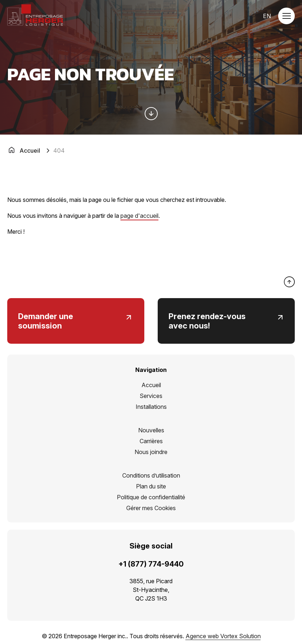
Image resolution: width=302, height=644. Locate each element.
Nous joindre (151, 452)
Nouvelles (151, 430)
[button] (286, 16)
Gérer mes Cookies (151, 508)
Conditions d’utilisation (151, 475)
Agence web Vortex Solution (223, 636)
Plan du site (151, 486)
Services (151, 396)
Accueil (151, 385)
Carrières (151, 441)
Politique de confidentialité (151, 497)
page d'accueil (139, 216)
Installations (151, 407)
